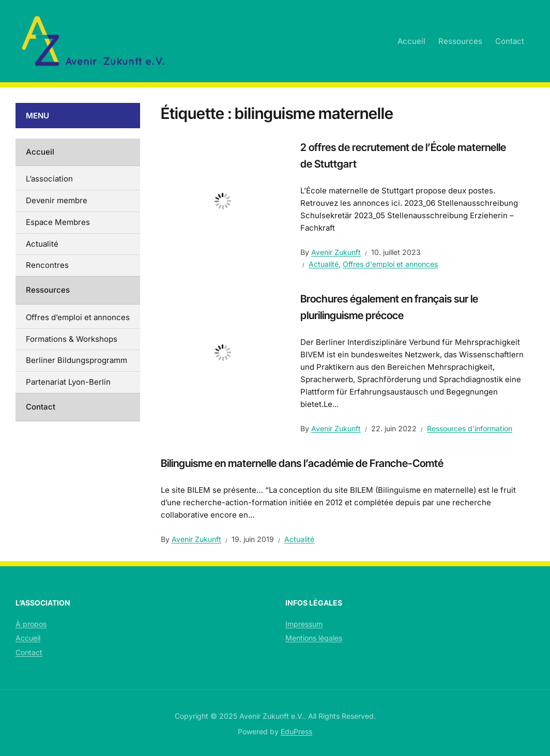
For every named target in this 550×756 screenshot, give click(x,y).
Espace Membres (58, 222)
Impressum (304, 624)
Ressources (460, 41)
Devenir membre (57, 200)
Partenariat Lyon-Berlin (68, 382)
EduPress (296, 731)
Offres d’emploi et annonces (78, 317)
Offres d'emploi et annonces (390, 264)
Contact (510, 41)
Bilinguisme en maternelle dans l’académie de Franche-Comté (302, 463)
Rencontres (47, 265)
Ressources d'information (470, 428)
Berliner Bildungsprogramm (77, 360)
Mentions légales (314, 638)
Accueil (411, 41)
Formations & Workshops (72, 339)
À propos (31, 624)
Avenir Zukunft (336, 252)
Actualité (324, 264)
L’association (49, 179)
